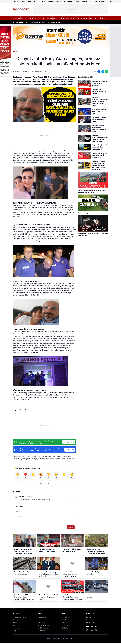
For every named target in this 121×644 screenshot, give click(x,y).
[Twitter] (92, 631)
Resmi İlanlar (94, 18)
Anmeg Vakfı (17, 620)
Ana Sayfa (16, 18)
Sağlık (73, 18)
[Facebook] (87, 631)
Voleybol (65, 631)
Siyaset (43, 18)
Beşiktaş (65, 620)
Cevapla (73, 497)
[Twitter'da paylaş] (103, 72)
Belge (15, 631)
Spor (37, 18)
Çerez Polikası (91, 620)
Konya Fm (16, 629)
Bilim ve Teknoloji (83, 18)
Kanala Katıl (69, 442)
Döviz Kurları (42, 620)
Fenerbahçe (66, 626)
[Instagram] (96, 631)
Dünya (67, 18)
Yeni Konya (17, 626)
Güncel (24, 18)
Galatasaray (66, 623)
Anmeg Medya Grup (20, 618)
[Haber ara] (107, 22)
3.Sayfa (49, 18)
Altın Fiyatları (42, 623)
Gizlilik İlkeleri (91, 623)
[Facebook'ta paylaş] (99, 72)
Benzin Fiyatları (42, 631)
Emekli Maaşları (43, 629)
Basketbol (65, 629)
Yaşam (61, 18)
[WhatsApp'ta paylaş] (106, 72)
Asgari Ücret (42, 618)
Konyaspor (65, 618)
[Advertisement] (70, 9)
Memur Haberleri (43, 626)
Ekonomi (31, 18)
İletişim (103, 18)
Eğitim (55, 18)
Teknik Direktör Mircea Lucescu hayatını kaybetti (43, 22)
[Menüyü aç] (107, 18)
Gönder (71, 528)
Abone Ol (70, 450)
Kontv (15, 623)
